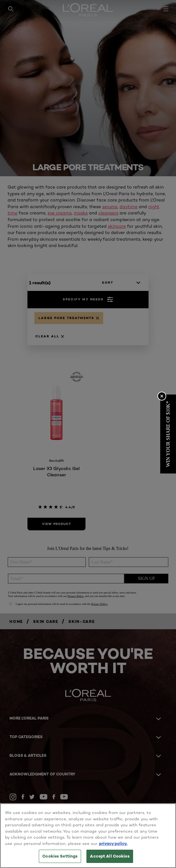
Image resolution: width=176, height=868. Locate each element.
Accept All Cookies (110, 856)
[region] (88, 836)
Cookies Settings (60, 856)
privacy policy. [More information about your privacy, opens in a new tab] (113, 843)
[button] (168, 434)
